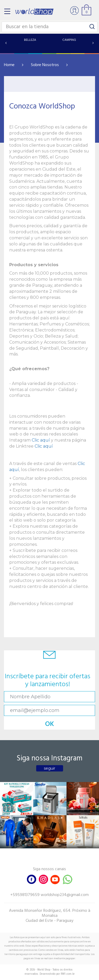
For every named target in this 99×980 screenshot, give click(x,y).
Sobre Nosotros (45, 65)
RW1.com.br (68, 974)
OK (50, 724)
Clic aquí (41, 440)
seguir (49, 768)
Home (9, 65)
